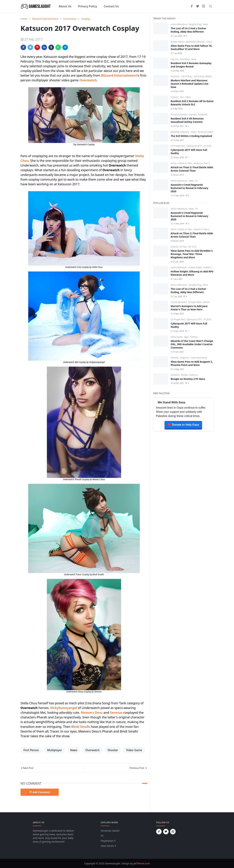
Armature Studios (179, 115)
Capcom (175, 59)
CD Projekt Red (178, 146)
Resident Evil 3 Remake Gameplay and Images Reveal (191, 65)
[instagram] (204, 6)
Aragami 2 (185, 358)
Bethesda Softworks (196, 42)
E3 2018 (207, 146)
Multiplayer (54, 750)
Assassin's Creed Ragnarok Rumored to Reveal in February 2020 (190, 188)
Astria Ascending (199, 358)
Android (175, 247)
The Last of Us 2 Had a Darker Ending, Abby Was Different (189, 30)
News (74, 750)
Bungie (185, 375)
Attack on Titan (186, 163)
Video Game (134, 750)
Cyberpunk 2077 (195, 146)
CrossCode (212, 42)
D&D (187, 337)
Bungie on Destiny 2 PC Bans (188, 379)
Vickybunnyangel (64, 708)
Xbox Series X (108, 846)
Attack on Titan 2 (202, 163)
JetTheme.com (142, 863)
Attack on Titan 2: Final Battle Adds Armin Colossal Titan (192, 169)
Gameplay (185, 59)
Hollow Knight (196, 267)
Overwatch (88, 80)
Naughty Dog (195, 24)
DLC (182, 97)
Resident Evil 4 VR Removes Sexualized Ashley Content (187, 120)
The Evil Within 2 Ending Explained (191, 136)
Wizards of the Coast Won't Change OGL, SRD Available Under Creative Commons (192, 344)
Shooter (113, 750)
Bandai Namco (178, 42)
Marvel (206, 302)
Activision (175, 76)
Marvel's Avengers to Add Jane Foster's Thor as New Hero (189, 308)
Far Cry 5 (192, 247)
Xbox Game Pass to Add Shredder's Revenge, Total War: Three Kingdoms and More (192, 254)
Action (174, 163)
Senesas (116, 712)
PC (197, 181)
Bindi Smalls (81, 727)
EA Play (183, 247)
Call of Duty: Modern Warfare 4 (208, 76)
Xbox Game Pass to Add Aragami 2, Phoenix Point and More (192, 363)
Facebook (203, 115)
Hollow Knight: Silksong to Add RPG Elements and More (192, 273)
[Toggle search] (210, 6)
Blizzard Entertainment (119, 75)
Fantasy (194, 337)
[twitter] (198, 6)
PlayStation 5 (108, 841)
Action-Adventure (179, 24)
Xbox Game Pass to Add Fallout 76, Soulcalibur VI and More (192, 47)
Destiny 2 (194, 375)
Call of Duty (187, 76)
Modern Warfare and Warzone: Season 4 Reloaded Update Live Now (190, 84)
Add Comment (40, 792)
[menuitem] (65, 6)
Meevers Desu (92, 712)
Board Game (177, 337)
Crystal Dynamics (179, 302)
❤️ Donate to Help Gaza (183, 425)
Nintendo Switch (206, 132)
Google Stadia (195, 302)
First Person (31, 750)
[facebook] (192, 6)
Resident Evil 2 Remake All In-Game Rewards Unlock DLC (192, 103)
